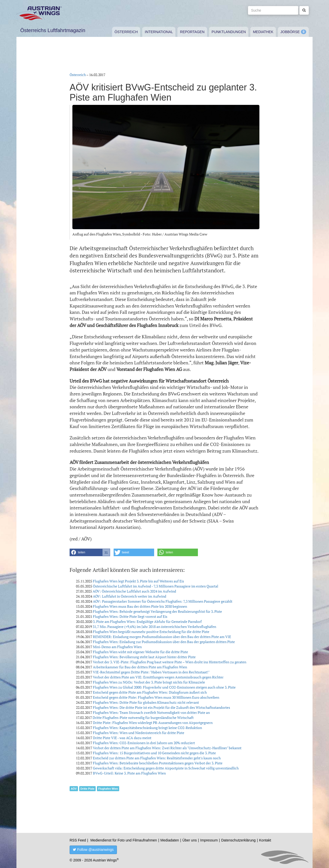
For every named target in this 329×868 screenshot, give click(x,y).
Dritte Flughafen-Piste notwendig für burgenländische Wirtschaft (143, 718)
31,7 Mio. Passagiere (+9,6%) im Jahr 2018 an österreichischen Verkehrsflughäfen (154, 627)
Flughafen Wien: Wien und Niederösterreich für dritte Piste (139, 733)
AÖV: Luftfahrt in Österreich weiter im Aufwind (130, 596)
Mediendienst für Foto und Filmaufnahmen (124, 840)
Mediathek (263, 32)
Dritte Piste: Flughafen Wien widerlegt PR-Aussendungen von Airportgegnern (153, 723)
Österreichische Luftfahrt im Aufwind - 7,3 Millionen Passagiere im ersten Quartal (156, 586)
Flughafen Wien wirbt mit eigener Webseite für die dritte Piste (140, 652)
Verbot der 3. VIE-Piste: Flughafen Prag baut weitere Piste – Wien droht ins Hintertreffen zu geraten (170, 662)
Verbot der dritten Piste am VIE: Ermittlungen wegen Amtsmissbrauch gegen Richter (158, 677)
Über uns (190, 840)
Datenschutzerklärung (238, 840)
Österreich (126, 32)
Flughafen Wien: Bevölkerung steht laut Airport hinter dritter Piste (144, 657)
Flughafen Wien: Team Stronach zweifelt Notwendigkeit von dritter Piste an (151, 712)
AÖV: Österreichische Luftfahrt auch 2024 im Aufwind (134, 591)
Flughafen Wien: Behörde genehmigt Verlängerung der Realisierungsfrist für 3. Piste (157, 611)
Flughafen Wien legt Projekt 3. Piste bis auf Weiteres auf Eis (138, 581)
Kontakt (265, 840)
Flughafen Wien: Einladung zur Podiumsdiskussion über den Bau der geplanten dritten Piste (164, 642)
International (159, 32)
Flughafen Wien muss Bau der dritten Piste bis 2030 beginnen (140, 606)
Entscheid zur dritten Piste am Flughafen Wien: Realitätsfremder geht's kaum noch (157, 758)
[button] (90, 552)
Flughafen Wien (108, 789)
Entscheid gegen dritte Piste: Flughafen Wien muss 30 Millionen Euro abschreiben (156, 697)
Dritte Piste (87, 789)
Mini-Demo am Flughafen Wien (117, 647)
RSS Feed (78, 840)
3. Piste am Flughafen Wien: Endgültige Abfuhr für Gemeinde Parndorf (147, 621)
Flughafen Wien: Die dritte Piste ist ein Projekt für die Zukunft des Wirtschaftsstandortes (161, 707)
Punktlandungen (229, 32)
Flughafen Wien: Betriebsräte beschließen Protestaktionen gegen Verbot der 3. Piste (158, 763)
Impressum (209, 840)
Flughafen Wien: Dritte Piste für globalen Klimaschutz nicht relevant (146, 702)
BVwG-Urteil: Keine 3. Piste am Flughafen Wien (129, 773)
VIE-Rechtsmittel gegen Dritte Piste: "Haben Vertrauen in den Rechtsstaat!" (151, 672)
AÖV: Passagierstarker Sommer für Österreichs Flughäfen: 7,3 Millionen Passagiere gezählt (163, 601)
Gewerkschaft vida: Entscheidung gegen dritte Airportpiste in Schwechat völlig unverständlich (166, 768)
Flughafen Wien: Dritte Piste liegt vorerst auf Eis (130, 616)
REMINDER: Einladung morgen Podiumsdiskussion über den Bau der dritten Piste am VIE (162, 637)
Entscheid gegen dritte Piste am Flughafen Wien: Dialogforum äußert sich (150, 692)
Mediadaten (170, 840)
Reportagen (192, 32)
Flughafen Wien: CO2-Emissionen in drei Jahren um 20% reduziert (144, 743)
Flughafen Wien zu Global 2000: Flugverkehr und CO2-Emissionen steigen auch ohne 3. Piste (164, 687)
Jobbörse (290, 32)
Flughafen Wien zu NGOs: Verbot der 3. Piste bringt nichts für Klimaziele (149, 682)
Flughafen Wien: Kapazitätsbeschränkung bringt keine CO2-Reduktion (147, 728)
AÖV (74, 789)
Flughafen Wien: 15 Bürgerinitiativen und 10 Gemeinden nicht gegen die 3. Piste (154, 753)
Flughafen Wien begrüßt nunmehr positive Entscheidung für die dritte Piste (151, 632)
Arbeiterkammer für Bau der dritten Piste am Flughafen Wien (140, 667)
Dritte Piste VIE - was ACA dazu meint (122, 738)
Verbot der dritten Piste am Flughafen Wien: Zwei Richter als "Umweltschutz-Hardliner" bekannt (167, 748)
